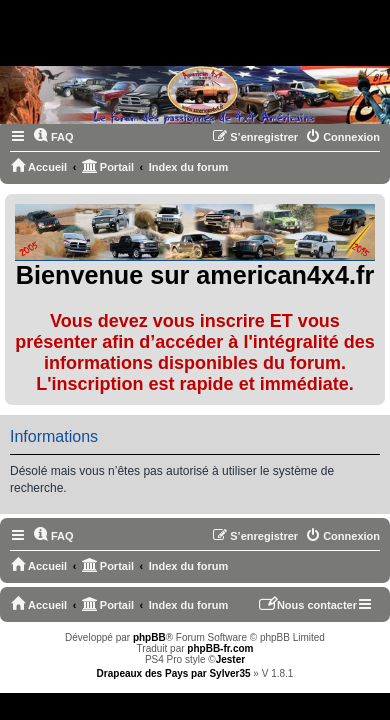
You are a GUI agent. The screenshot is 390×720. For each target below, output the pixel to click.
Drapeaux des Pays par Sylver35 (174, 673)
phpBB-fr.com (220, 648)
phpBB (149, 637)
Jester (230, 659)
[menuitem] (53, 137)
